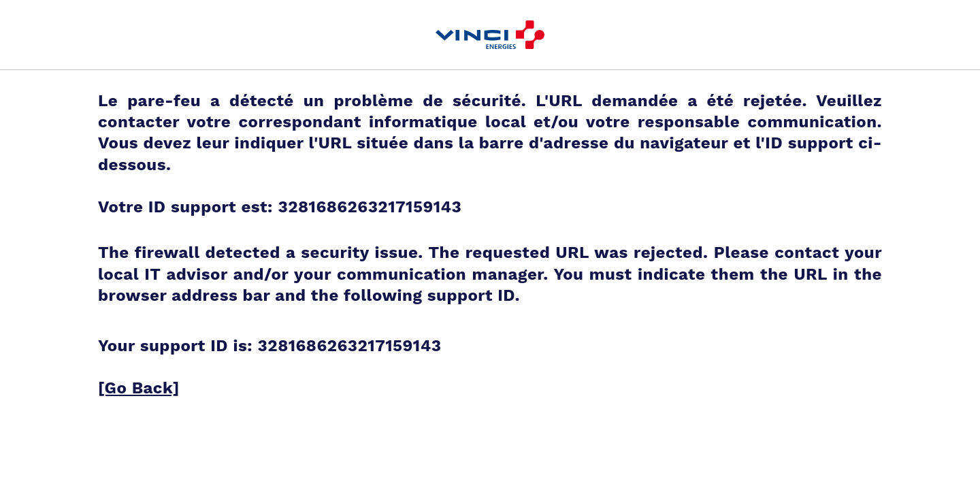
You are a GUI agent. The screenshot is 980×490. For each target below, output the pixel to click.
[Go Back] (139, 388)
